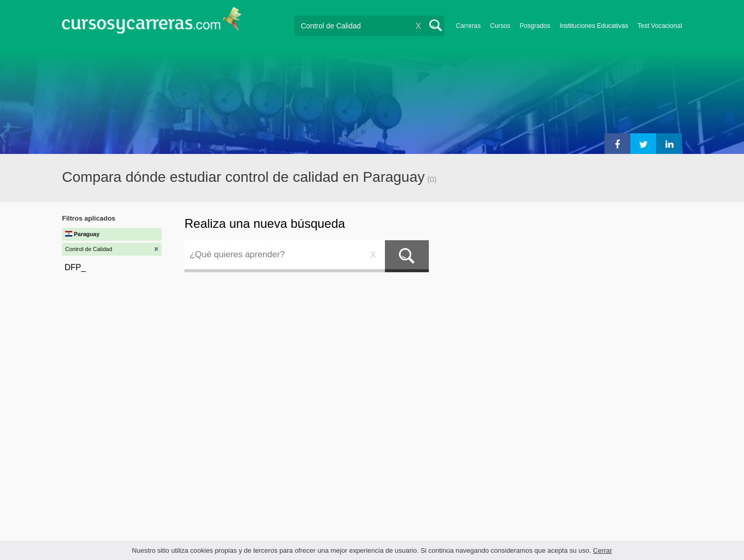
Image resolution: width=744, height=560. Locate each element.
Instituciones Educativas (594, 26)
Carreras (468, 26)
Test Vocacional (660, 26)
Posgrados (535, 26)
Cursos (500, 26)
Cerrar (603, 550)
